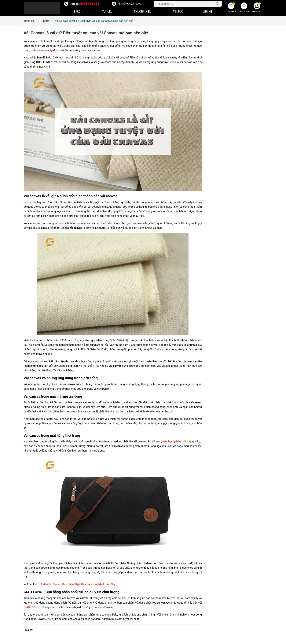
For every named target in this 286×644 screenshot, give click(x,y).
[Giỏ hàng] (257, 8)
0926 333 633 (90, 4)
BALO (79, 12)
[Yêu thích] (231, 8)
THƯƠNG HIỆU (144, 12)
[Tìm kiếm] (218, 4)
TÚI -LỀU (109, 12)
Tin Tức (178, 12)
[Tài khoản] (244, 8)
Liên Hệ (207, 12)
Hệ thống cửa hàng (129, 4)
